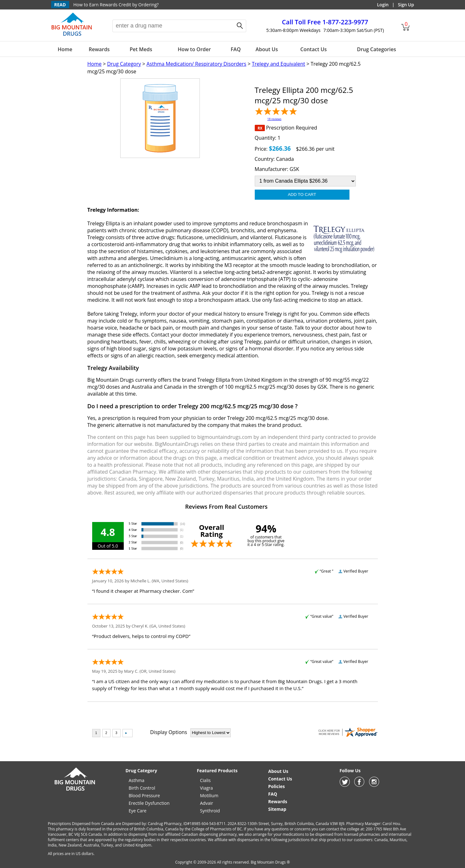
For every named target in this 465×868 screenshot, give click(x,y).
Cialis (206, 780)
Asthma (137, 780)
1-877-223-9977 (325, 22)
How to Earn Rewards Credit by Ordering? (116, 5)
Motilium (209, 795)
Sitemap (277, 809)
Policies (277, 786)
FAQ (236, 49)
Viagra (207, 788)
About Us (267, 49)
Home (65, 49)
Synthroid (210, 811)
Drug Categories (377, 49)
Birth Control (142, 788)
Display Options (169, 732)
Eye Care (138, 811)
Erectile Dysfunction (149, 803)
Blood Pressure (144, 795)
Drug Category (124, 64)
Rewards (99, 49)
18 (274, 119)
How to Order (194, 49)
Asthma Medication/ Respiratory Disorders (196, 64)
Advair (207, 803)
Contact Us (313, 49)
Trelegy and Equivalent (279, 64)
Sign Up (406, 5)
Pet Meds (141, 49)
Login (383, 5)
